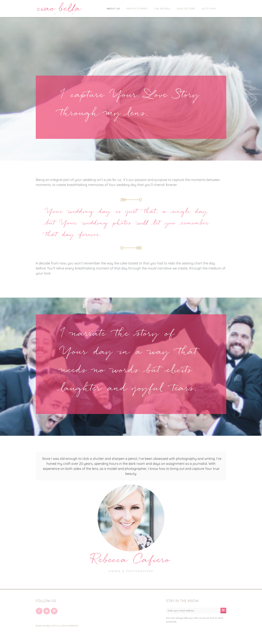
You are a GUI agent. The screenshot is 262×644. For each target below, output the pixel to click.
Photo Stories (137, 9)
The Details (162, 9)
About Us (113, 9)
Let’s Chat (209, 9)
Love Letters (186, 9)
